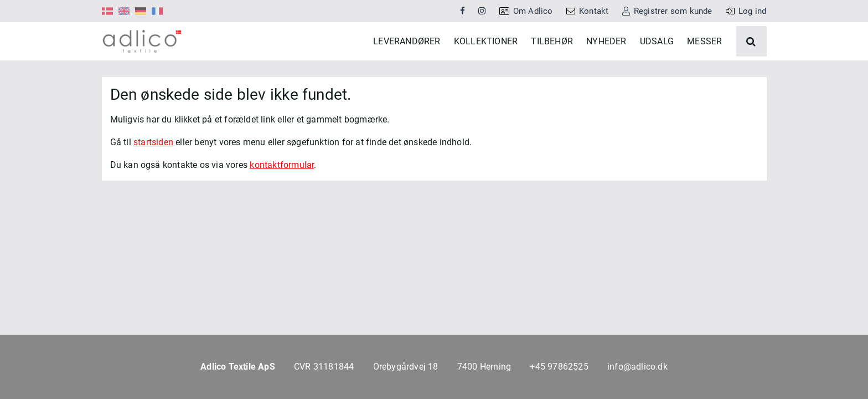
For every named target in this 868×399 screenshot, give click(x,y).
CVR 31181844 (324, 367)
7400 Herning (484, 367)
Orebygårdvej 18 (406, 367)
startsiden (153, 170)
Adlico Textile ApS (238, 367)
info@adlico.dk (637, 367)
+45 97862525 (559, 367)
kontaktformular (282, 193)
